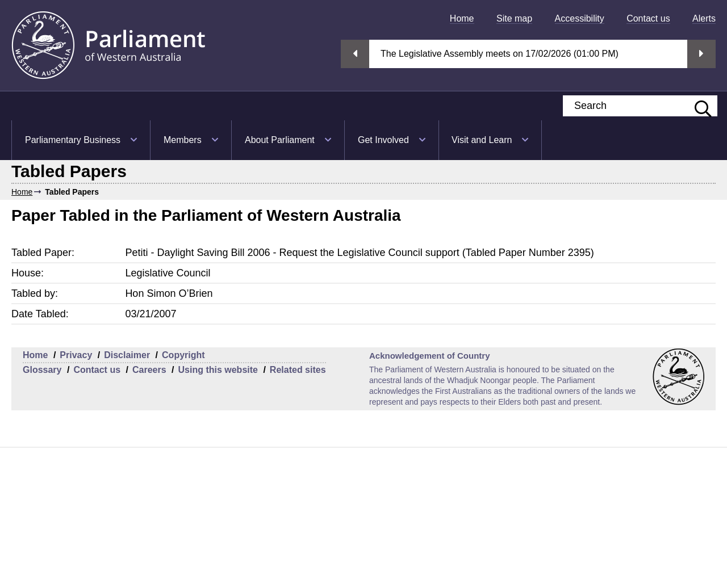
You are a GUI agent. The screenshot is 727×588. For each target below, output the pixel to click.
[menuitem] (462, 18)
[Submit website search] (697, 106)
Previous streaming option (355, 54)
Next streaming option (701, 54)
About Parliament (280, 140)
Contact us (648, 18)
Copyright (183, 355)
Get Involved (383, 140)
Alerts (704, 18)
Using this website (218, 370)
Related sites (298, 370)
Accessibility (580, 18)
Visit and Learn (482, 140)
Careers (149, 370)
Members (183, 140)
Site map (514, 18)
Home (462, 18)
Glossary (42, 370)
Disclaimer (127, 355)
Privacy (76, 355)
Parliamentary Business (73, 140)
